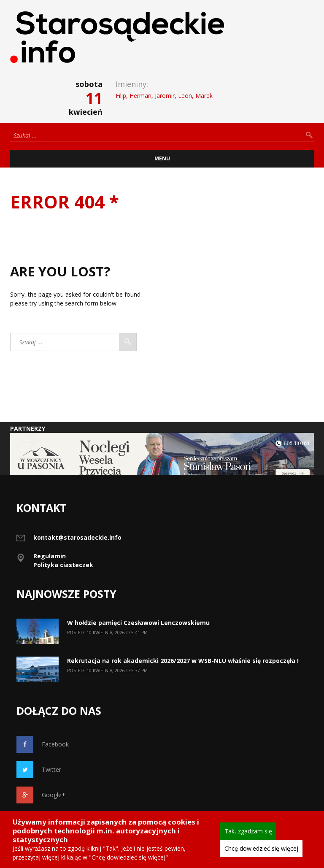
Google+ (41, 795)
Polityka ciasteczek (63, 565)
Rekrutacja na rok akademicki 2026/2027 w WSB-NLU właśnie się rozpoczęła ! (183, 661)
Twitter (39, 770)
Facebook (43, 744)
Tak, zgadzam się (248, 831)
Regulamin (50, 556)
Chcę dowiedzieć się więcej (261, 848)
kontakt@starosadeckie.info (77, 537)
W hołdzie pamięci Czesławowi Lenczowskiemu (138, 623)
